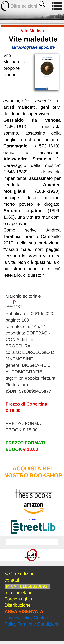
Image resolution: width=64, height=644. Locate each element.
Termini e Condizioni (38, 624)
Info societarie (19, 593)
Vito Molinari (33, 31)
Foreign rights (18, 599)
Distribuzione (18, 605)
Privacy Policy (19, 618)
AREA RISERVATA (24, 611)
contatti (12, 580)
